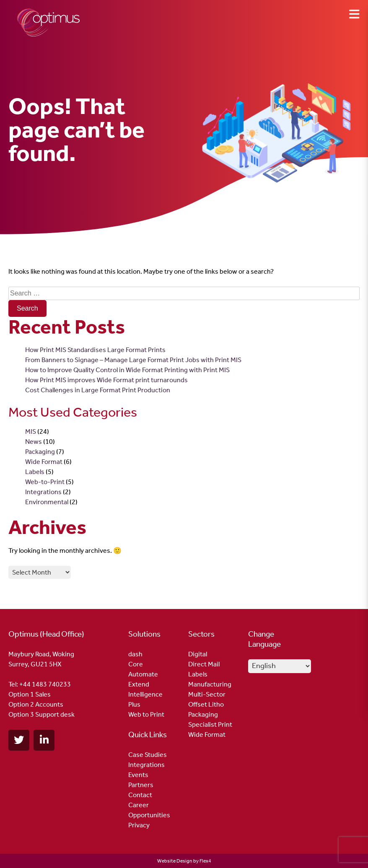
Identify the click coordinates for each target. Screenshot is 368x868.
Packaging (40, 452)
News (34, 442)
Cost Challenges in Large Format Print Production (98, 390)
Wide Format (44, 462)
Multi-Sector (207, 694)
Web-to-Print (45, 482)
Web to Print (146, 714)
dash (135, 654)
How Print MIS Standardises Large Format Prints (95, 350)
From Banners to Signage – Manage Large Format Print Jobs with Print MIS (133, 360)
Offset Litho (206, 704)
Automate (143, 674)
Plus (134, 704)
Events (138, 775)
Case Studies (148, 755)
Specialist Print (210, 724)
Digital (198, 654)
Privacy (139, 825)
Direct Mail (204, 664)
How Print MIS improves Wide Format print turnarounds (106, 380)
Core (136, 664)
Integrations (43, 492)
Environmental (47, 502)
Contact (140, 795)
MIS (31, 431)
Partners (141, 785)
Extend (139, 684)
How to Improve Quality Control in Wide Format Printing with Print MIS (127, 370)
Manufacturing (210, 684)
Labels (35, 472)
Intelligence (145, 694)
